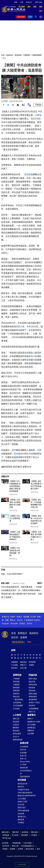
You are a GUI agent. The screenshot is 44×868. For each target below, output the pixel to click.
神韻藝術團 (16, 843)
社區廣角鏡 (17, 703)
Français (5, 623)
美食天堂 (23, 756)
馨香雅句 (16, 728)
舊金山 (13, 620)
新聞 (13, 650)
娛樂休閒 (24, 743)
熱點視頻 (23, 662)
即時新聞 (32, 662)
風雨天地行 (22, 808)
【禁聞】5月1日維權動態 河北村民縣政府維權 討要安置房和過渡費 (15, 486)
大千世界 (23, 765)
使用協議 (6, 835)
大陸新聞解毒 (34, 709)
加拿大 (19, 617)
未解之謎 (16, 719)
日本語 (22, 623)
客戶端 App (7, 838)
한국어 (29, 623)
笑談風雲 (16, 722)
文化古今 (16, 736)
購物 (29, 642)
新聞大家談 (33, 679)
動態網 (13, 849)
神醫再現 (31, 731)
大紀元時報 (27, 843)
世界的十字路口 (34, 703)
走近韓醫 (31, 734)
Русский (14, 623)
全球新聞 (16, 679)
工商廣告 (21, 823)
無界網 (20, 849)
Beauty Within (25, 762)
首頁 (3, 55)
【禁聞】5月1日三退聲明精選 (15, 518)
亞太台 (20, 620)
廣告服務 (25, 835)
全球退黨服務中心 (28, 846)
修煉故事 (21, 820)
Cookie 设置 (22, 864)
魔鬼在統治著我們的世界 (27, 796)
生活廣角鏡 (24, 747)
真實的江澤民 (23, 802)
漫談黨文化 (22, 817)
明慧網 (5, 849)
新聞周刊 (16, 694)
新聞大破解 (33, 694)
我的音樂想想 (25, 777)
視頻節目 (10, 55)
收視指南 (25, 832)
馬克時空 (32, 705)
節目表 (15, 637)
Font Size (23, 105)
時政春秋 (32, 688)
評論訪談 (33, 675)
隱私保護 (34, 832)
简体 (41, 2)
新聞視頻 (17, 675)
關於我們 (16, 832)
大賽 (22, 2)
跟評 (40, 583)
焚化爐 (17, 454)
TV (31, 17)
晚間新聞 (16, 688)
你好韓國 (23, 753)
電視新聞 (18, 55)
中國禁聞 (27, 55)
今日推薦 (14, 665)
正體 (36, 2)
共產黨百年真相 (23, 790)
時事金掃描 (33, 685)
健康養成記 (31, 728)
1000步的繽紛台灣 (26, 772)
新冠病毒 (29, 175)
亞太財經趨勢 (18, 705)
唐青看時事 (33, 700)
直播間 (24, 637)
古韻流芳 (16, 725)
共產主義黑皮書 (23, 811)
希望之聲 (15, 846)
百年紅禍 (21, 805)
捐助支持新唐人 (18, 642)
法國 (7, 620)
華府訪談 (16, 697)
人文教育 (17, 715)
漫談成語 (16, 731)
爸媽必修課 (17, 734)
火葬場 (38, 115)
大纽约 (13, 617)
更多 (38, 849)
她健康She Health (34, 722)
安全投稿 (15, 835)
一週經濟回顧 (18, 700)
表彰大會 (20, 327)
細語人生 (32, 712)
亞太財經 (16, 709)
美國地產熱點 (18, 740)
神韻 (16, 2)
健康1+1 (30, 719)
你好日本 (23, 750)
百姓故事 (21, 814)
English (37, 620)
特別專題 (22, 780)
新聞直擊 (16, 691)
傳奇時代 (21, 787)
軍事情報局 (33, 697)
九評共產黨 (22, 799)
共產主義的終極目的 (25, 793)
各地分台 (29, 2)
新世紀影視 (30, 849)
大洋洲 (33, 617)
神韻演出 (14, 668)
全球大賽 (23, 668)
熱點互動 (32, 682)
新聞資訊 (22, 633)
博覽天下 (23, 665)
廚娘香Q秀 (24, 768)
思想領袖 (32, 691)
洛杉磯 (26, 617)
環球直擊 (16, 682)
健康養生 (32, 715)
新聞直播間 (21, 17)
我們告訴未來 (23, 784)
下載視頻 (38, 105)
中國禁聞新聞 (37, 55)
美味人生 (23, 759)
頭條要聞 (14, 662)
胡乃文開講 (31, 725)
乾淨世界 (6, 846)
